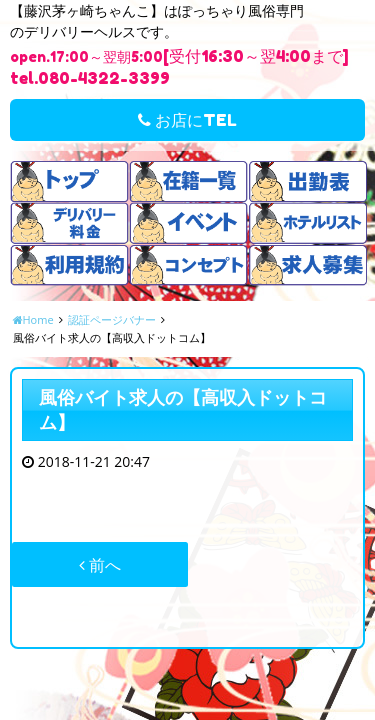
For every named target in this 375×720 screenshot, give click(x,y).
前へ (100, 565)
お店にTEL (187, 120)
